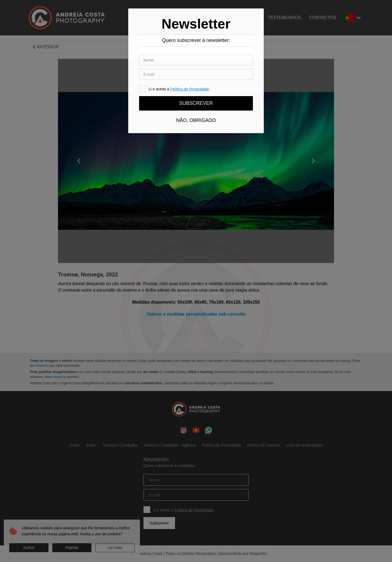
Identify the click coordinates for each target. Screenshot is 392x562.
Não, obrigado (196, 120)
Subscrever (196, 103)
